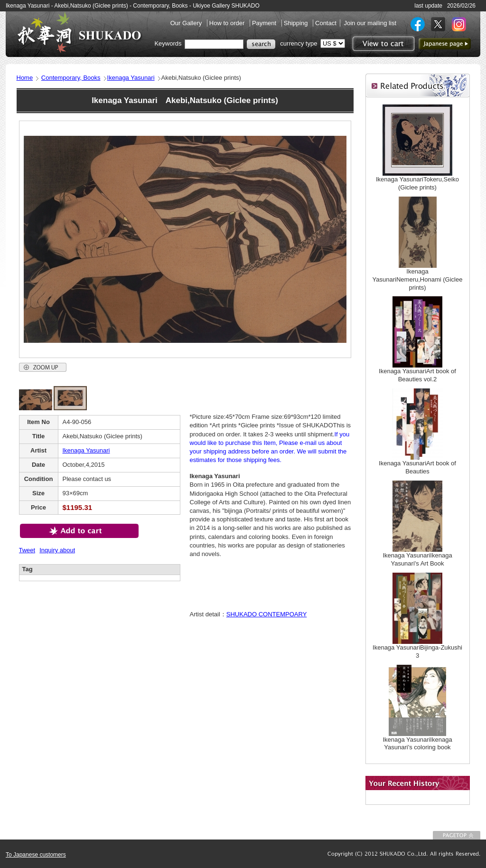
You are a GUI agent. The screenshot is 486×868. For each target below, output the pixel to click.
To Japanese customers (36, 855)
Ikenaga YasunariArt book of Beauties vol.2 (417, 375)
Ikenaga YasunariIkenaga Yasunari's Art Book (417, 559)
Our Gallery (187, 23)
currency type (299, 43)
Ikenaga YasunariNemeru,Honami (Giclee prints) (418, 279)
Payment (265, 23)
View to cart (382, 44)
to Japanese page (445, 44)
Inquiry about (57, 550)
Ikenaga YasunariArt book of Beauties (417, 467)
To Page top (457, 835)
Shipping (297, 23)
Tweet (27, 550)
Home (25, 78)
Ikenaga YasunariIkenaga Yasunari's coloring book (417, 744)
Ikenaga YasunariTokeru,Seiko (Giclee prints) (417, 183)
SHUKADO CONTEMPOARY (267, 614)
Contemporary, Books (71, 78)
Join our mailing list (370, 23)
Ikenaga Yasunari (131, 78)
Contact (326, 23)
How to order (228, 23)
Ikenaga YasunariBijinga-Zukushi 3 (417, 651)
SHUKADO (79, 32)
